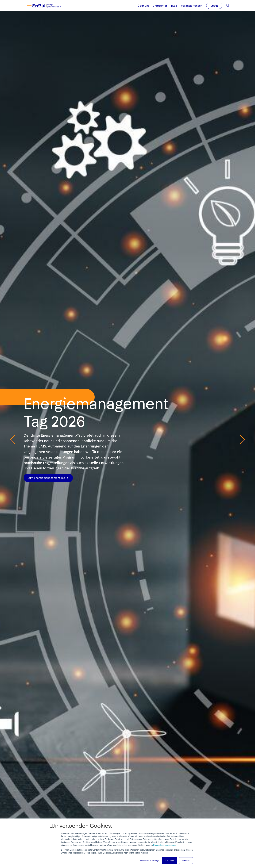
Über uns (143, 6)
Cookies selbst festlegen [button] (149, 861)
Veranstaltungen (192, 6)
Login (214, 6)
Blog (174, 6)
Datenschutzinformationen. (165, 845)
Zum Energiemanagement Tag (46, 478)
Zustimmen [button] (170, 861)
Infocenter (160, 6)
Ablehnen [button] (186, 861)
